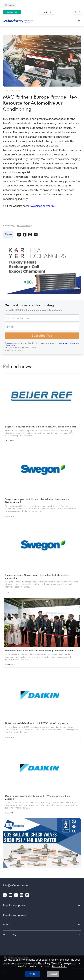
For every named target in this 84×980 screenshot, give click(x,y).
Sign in (47, 12)
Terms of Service (69, 343)
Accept (33, 974)
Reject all (53, 974)
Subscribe (12, 12)
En (76, 12)
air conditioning (24, 225)
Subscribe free (42, 336)
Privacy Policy (10, 345)
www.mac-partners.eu (44, 206)
